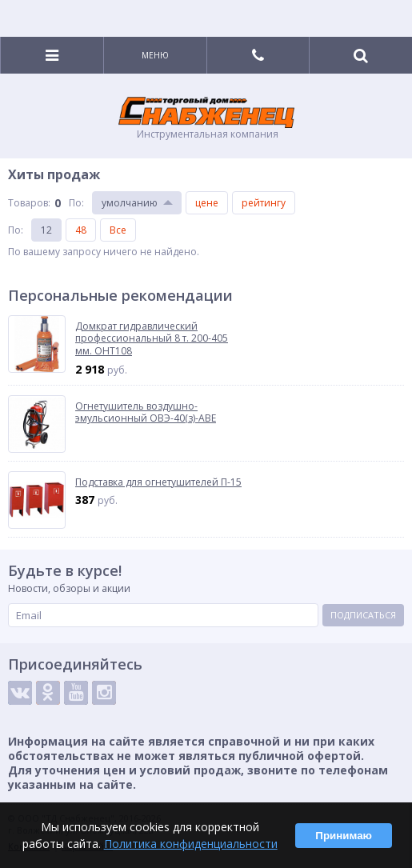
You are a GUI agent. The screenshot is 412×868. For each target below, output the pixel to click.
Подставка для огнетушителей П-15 (158, 482)
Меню (155, 55)
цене (207, 203)
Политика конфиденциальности (191, 844)
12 (46, 230)
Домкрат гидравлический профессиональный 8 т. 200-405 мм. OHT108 (152, 339)
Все (118, 230)
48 (81, 230)
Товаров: (29, 203)
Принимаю (344, 836)
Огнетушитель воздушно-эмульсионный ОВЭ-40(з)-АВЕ (146, 412)
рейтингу (264, 203)
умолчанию (130, 203)
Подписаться (363, 615)
